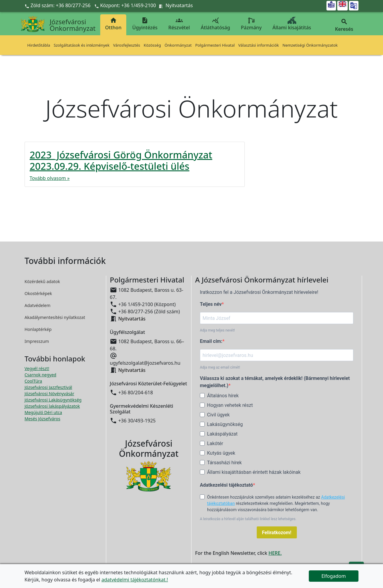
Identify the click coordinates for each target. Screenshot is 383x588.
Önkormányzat (178, 45)
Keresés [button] (344, 25)
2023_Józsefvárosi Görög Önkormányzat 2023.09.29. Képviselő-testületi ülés (121, 160)
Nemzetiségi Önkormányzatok (310, 45)
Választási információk (259, 45)
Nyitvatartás (179, 5)
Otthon (113, 24)
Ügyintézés (145, 24)
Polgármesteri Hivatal (215, 45)
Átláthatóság (215, 24)
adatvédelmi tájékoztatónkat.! (135, 580)
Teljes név (211, 304)
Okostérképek (38, 293)
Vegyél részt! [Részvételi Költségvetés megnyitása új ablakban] (37, 368)
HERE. (275, 553)
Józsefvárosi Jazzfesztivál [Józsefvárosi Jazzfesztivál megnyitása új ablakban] (48, 387)
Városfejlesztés (127, 45)
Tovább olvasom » (50, 178)
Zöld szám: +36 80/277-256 (58, 5)
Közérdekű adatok (42, 281)
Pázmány (251, 24)
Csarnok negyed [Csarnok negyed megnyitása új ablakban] (40, 375)
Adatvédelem (38, 305)
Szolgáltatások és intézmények (82, 45)
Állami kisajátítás (292, 24)
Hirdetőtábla (39, 45)
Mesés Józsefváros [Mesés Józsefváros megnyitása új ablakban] (42, 419)
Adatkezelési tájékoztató (226, 485)
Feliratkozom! (277, 533)
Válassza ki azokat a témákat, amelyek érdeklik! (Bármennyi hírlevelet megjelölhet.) (275, 382)
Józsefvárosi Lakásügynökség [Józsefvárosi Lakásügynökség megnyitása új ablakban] (53, 400)
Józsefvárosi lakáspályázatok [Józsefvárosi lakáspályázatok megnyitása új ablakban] (52, 406)
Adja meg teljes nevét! (217, 330)
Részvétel (179, 24)
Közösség (152, 45)
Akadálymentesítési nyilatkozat (55, 317)
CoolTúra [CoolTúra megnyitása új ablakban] (33, 381)
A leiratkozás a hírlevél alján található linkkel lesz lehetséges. (248, 519)
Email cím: (211, 341)
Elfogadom (334, 576)
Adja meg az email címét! (220, 367)
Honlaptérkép (38, 329)
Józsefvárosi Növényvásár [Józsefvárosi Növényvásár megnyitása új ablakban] (49, 394)
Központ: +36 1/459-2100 (128, 5)
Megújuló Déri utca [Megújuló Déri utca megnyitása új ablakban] (43, 412)
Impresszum (37, 341)
